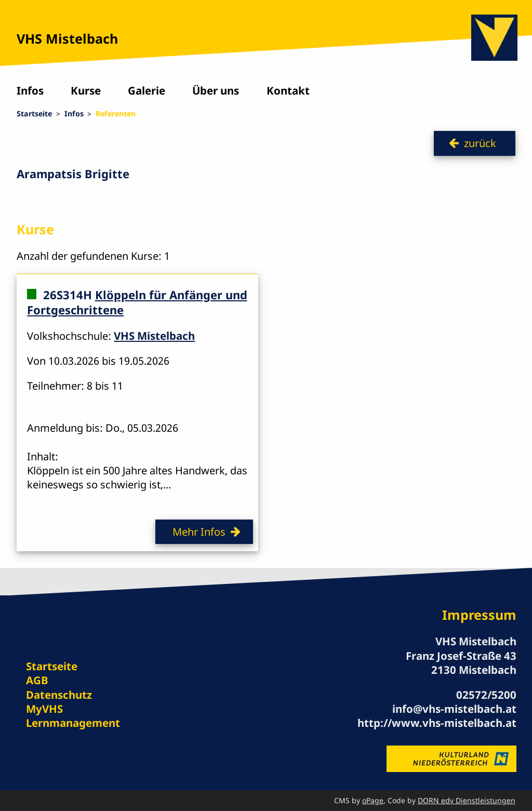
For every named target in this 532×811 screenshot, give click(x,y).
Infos (30, 90)
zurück (480, 143)
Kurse (86, 90)
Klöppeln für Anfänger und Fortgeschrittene (137, 302)
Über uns (216, 90)
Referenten (116, 114)
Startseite (34, 114)
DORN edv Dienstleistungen (467, 800)
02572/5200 (486, 695)
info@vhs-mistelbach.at (454, 709)
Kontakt (288, 90)
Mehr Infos (199, 531)
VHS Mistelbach (67, 38)
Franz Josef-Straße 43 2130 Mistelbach (461, 663)
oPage (373, 800)
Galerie (147, 90)
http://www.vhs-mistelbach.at (437, 723)
